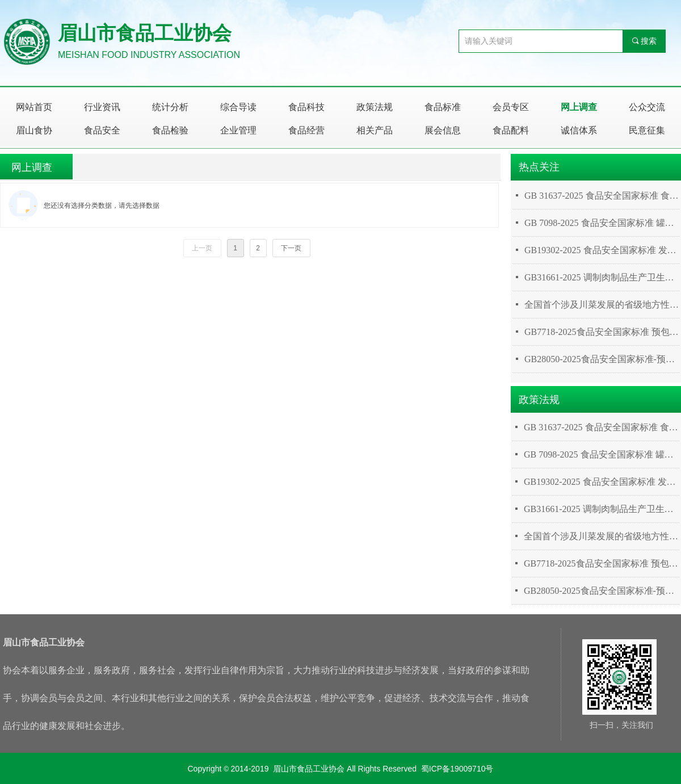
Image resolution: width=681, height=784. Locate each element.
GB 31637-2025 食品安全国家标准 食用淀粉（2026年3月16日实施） (602, 196)
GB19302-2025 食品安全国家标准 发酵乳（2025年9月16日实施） (602, 250)
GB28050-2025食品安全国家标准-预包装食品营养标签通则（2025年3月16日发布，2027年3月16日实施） (602, 359)
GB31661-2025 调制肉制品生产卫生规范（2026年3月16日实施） (602, 277)
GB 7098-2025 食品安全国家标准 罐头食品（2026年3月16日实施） (602, 223)
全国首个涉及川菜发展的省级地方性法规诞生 (602, 305)
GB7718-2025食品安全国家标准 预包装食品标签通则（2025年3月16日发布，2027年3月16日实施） (602, 332)
